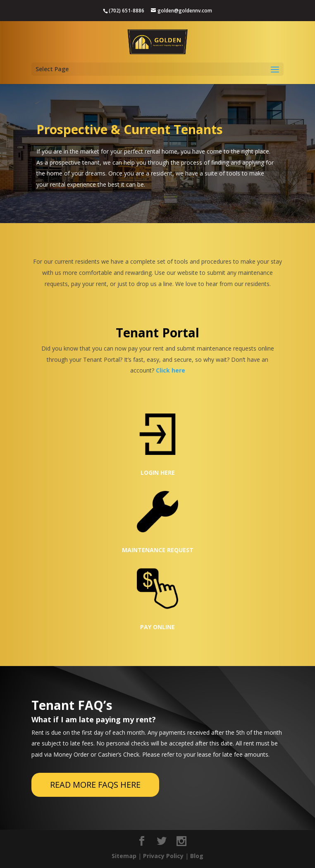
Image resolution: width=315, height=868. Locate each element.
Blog (197, 856)
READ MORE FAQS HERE (95, 785)
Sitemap (124, 856)
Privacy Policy (163, 856)
